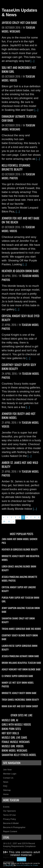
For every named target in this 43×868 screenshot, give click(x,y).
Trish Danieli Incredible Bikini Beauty (20, 700)
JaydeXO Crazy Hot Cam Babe (19, 23)
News (6, 782)
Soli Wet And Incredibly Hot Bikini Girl (19, 69)
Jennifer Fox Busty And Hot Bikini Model (19, 416)
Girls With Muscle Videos (16, 724)
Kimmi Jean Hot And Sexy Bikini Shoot (20, 706)
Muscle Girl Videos (13, 746)
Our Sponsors (9, 811)
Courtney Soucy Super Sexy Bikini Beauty (19, 367)
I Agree (21, 859)
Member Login (10, 774)
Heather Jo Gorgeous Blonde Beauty (20, 549)
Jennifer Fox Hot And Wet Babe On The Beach (21, 220)
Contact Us (8, 778)
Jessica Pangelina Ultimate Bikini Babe (20, 656)
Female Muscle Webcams (16, 742)
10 (4, 522)
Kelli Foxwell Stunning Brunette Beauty (16, 167)
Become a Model (11, 823)
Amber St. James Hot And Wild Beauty (20, 465)
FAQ (5, 786)
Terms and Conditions (23, 865)
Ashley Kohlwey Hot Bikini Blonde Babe (21, 669)
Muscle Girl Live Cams (14, 737)
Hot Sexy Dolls (10, 733)
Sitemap (7, 790)
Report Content (10, 831)
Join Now (7, 770)
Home (6, 794)
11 (9, 522)
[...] (32, 61)
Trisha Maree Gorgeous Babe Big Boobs (21, 629)
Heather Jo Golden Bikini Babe (20, 271)
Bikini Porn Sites (11, 729)
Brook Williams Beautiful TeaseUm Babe (21, 663)
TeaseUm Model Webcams (18, 29)
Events (6, 807)
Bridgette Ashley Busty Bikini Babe (19, 693)
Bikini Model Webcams (14, 750)
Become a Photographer (14, 827)
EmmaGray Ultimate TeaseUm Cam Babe (19, 118)
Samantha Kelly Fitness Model (19, 755)
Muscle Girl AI (10, 720)
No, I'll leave (34, 865)
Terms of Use (9, 815)
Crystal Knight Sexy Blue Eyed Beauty (21, 318)
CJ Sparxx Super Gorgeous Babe (17, 676)
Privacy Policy (10, 819)
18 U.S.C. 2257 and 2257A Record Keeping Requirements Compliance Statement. (19, 846)
